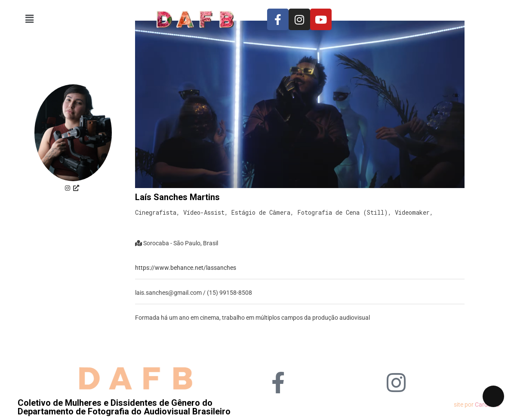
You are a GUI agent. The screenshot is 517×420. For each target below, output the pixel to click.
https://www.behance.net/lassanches (186, 268)
